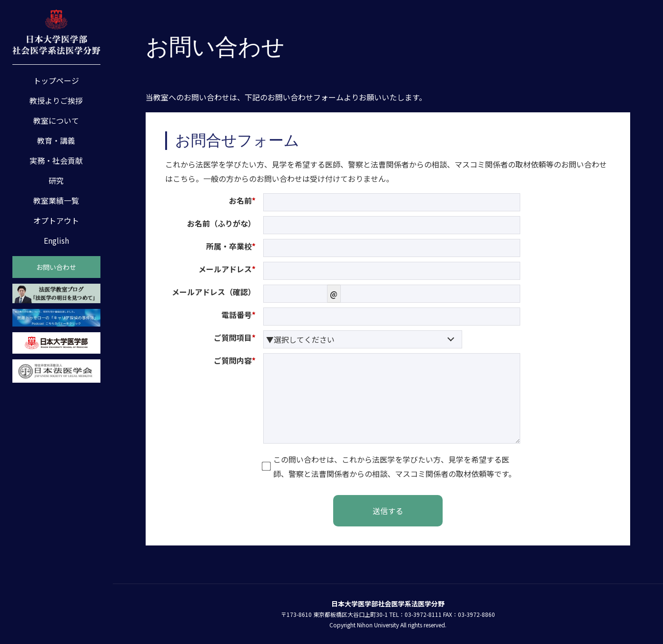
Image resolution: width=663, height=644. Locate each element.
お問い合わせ (56, 267)
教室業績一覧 (56, 200)
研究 (56, 180)
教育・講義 (56, 140)
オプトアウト (56, 220)
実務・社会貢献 (56, 160)
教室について (56, 120)
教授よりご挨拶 (56, 100)
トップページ (56, 80)
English (56, 240)
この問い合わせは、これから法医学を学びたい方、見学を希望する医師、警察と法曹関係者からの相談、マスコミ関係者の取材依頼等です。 (390, 466)
